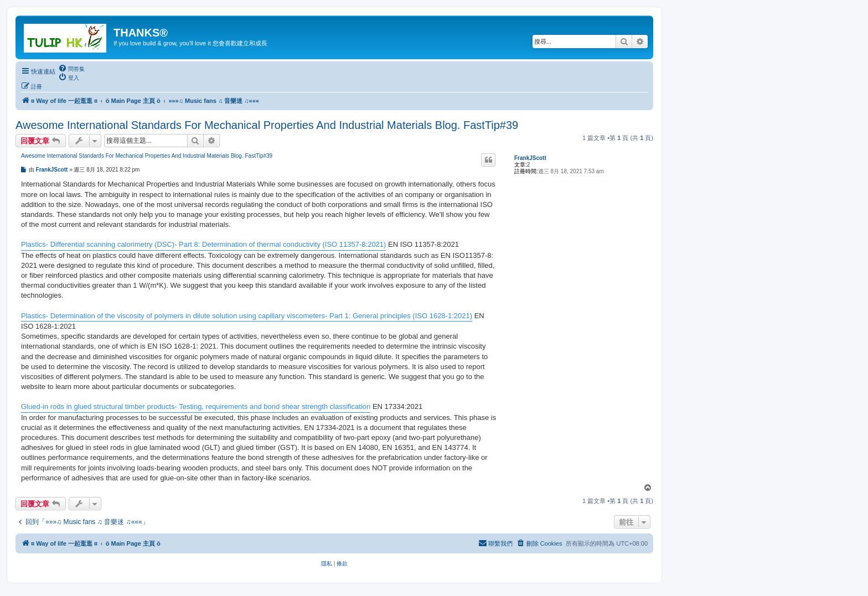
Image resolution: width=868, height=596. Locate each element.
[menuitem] (71, 69)
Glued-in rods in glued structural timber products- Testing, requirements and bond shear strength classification (196, 406)
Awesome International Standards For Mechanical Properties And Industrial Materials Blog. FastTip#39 (267, 125)
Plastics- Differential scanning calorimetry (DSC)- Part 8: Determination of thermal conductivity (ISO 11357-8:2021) (203, 244)
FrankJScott (530, 158)
